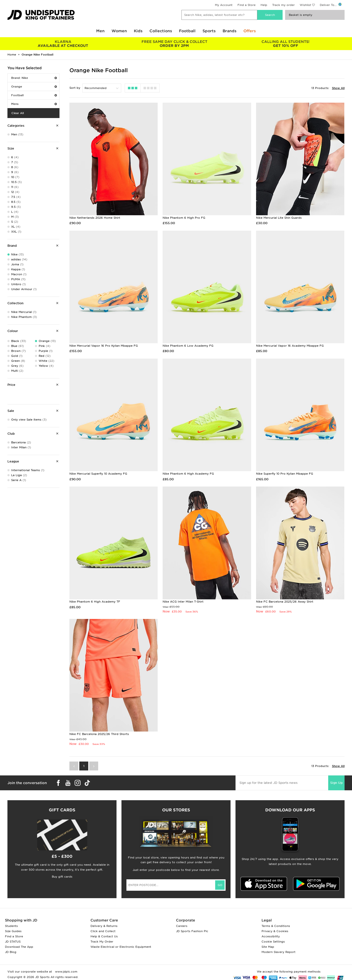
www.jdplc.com (66, 972)
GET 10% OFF (286, 44)
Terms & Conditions (276, 926)
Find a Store (247, 5)
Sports (209, 31)
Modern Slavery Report (279, 952)
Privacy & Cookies (275, 931)
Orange (34, 87)
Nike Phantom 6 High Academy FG (188, 474)
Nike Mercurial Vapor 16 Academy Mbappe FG (290, 346)
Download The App (19, 947)
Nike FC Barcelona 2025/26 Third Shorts (99, 734)
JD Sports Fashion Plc (192, 931)
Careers (182, 926)
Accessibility (271, 936)
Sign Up (336, 783)
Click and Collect (103, 931)
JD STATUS (13, 942)
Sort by (75, 88)
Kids (138, 31)
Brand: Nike (34, 78)
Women (119, 31)
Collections (161, 31)
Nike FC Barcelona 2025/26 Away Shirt (285, 602)
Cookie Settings (273, 942)
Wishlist (305, 5)
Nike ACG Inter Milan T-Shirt (183, 602)
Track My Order (102, 942)
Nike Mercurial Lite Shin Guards (279, 218)
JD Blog (11, 952)
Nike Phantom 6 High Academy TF (95, 602)
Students (11, 926)
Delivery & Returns (104, 926)
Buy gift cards (62, 877)
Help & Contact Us (104, 936)
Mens (34, 104)
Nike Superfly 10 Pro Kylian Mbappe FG (285, 474)
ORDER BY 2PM (174, 44)
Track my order (283, 5)
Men (100, 31)
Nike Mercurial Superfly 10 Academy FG (98, 474)
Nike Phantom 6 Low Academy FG (188, 346)
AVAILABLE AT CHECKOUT (63, 44)
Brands (230, 31)
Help (264, 5)
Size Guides (13, 931)
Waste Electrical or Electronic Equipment (121, 947)
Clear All (18, 113)
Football (187, 31)
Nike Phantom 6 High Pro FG (184, 218)
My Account (224, 5)
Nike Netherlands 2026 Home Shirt (95, 218)
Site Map (268, 947)
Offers (250, 31)
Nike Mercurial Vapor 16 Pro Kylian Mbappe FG (104, 346)
